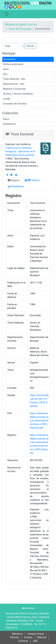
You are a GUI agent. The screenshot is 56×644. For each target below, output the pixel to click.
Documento (9, 59)
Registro (14, 180)
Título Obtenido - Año (14, 79)
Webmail (42, 637)
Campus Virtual (36, 634)
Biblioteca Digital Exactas (21, 24)
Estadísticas (9, 124)
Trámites (14, 637)
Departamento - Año (14, 84)
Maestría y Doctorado (14, 89)
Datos (6, 119)
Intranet (28, 637)
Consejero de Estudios (15, 104)
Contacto (23, 641)
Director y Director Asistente (18, 94)
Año (5, 74)
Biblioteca (17, 634)
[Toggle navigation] (7, 14)
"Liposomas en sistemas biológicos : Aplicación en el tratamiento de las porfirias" (20, 151)
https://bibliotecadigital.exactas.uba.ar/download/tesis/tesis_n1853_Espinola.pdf (39, 421)
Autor (6, 69)
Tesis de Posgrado (20, 29)
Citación (32, 180)
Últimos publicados (13, 64)
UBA (35, 641)
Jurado (7, 99)
